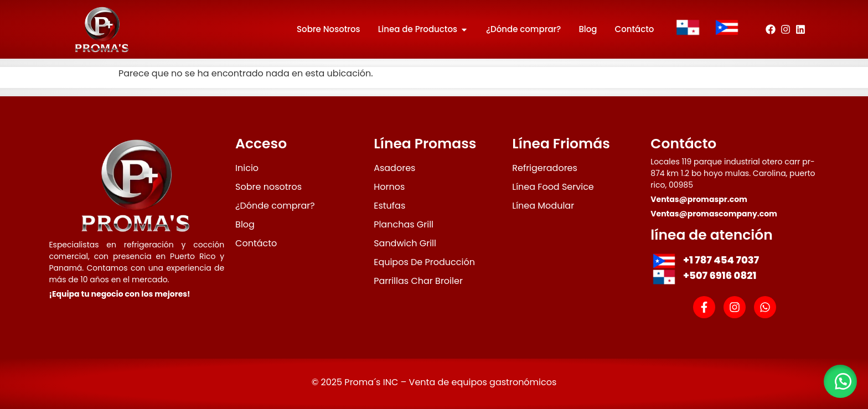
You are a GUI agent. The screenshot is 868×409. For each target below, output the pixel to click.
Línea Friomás (561, 144)
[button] (840, 381)
